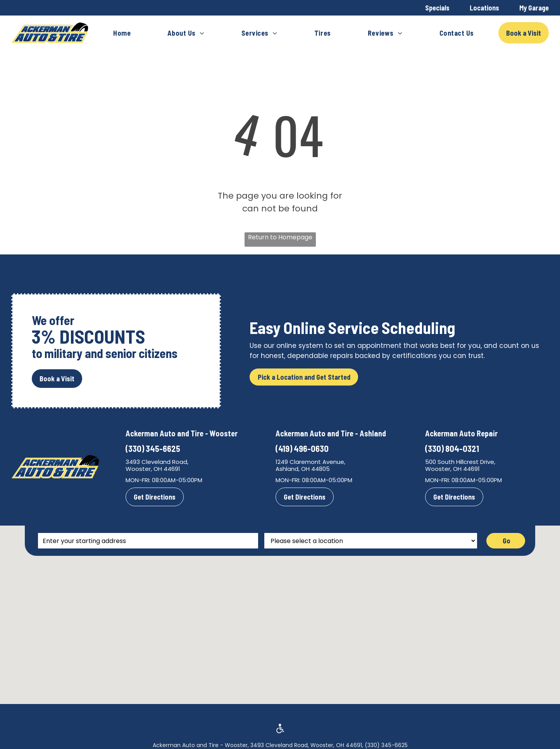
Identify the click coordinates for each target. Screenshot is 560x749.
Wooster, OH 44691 (153, 469)
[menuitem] (122, 33)
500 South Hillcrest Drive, (460, 462)
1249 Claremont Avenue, (310, 462)
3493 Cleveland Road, (157, 462)
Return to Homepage (280, 237)
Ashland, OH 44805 (303, 469)
